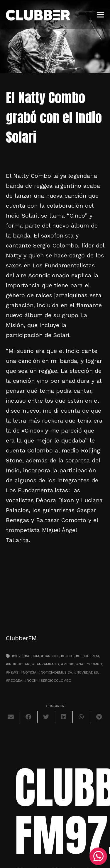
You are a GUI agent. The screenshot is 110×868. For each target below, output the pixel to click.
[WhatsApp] (98, 856)
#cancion (50, 656)
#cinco (67, 656)
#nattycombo (89, 664)
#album (32, 656)
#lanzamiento (46, 664)
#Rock (30, 681)
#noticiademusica (55, 672)
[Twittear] (46, 717)
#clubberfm (87, 656)
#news (12, 672)
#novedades (86, 672)
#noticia (28, 672)
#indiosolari (18, 664)
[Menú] (101, 15)
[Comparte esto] (29, 717)
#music (68, 664)
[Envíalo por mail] (11, 717)
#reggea (14, 681)
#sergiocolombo (55, 681)
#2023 (17, 656)
